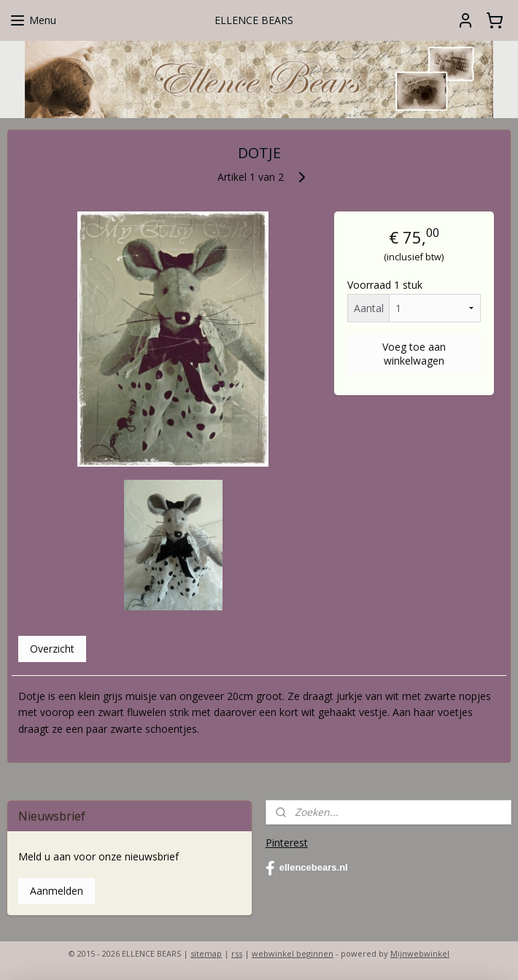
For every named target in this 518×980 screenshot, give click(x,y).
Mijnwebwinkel (420, 953)
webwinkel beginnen (293, 953)
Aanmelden (57, 891)
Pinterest (287, 843)
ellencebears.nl (307, 868)
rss (237, 953)
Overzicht (52, 649)
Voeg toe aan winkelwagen (414, 354)
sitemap (206, 953)
